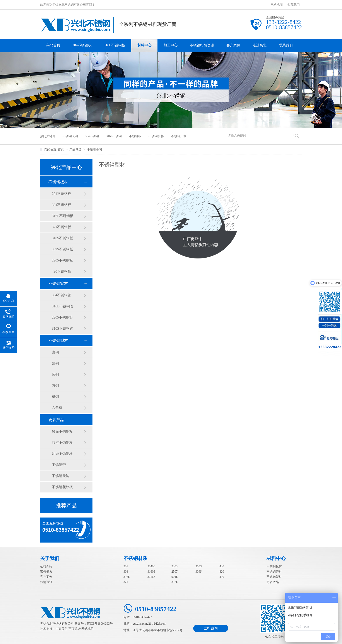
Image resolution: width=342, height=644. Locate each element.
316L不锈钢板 (115, 45)
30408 (151, 566)
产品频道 (76, 149)
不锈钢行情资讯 (202, 45)
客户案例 (233, 45)
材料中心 (144, 45)
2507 (174, 572)
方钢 (55, 385)
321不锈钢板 (62, 227)
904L (175, 577)
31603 (151, 572)
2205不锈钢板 (62, 260)
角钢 (55, 363)
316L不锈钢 (114, 136)
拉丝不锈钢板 (62, 443)
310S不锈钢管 (62, 328)
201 (126, 566)
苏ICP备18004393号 (100, 624)
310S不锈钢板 (62, 238)
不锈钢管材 (58, 283)
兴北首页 (53, 45)
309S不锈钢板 (62, 249)
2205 (174, 566)
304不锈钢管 (62, 295)
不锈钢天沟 (70, 136)
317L (175, 582)
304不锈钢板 (82, 45)
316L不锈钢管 (63, 306)
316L (127, 577)
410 (222, 577)
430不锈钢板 (62, 271)
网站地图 (277, 5)
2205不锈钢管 (62, 317)
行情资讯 (46, 582)
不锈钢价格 (156, 136)
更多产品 (56, 420)
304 (126, 572)
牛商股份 (62, 629)
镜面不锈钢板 (62, 431)
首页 (61, 149)
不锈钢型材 (95, 149)
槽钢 (55, 397)
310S (199, 566)
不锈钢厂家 (179, 136)
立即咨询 (211, 628)
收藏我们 (294, 5)
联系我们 (286, 45)
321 (126, 582)
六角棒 (57, 408)
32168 (151, 577)
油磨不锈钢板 (62, 454)
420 (222, 572)
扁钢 (55, 352)
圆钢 (55, 374)
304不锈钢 (92, 136)
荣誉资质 (46, 572)
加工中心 (171, 45)
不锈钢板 (135, 136)
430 (222, 566)
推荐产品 (66, 506)
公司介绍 (46, 566)
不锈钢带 (59, 465)
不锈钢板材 (58, 182)
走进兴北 (260, 45)
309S (199, 572)
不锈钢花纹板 (62, 487)
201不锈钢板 (62, 194)
